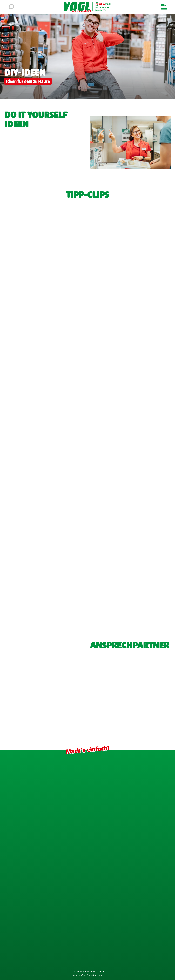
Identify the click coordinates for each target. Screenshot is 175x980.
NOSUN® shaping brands (92, 975)
